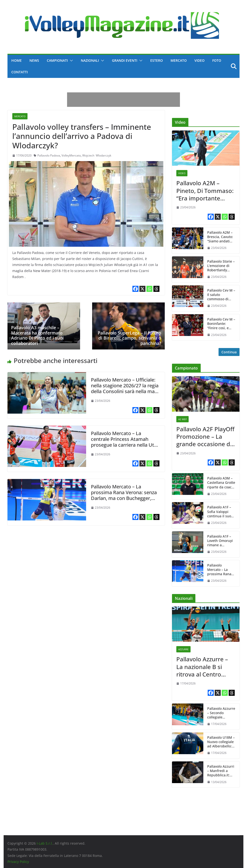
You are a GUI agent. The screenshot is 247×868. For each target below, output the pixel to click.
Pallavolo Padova (49, 155)
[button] (70, 61)
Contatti (20, 72)
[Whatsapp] (149, 289)
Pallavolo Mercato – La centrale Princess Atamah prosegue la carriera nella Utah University (125, 442)
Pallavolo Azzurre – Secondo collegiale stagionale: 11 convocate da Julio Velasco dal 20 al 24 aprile (221, 713)
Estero (157, 60)
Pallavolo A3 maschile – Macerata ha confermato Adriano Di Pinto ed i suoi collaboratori (37, 335)
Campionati (57, 60)
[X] (142, 289)
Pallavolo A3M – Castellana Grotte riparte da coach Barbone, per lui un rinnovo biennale (221, 483)
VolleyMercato (71, 155)
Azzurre (183, 649)
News (34, 60)
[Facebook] (135, 289)
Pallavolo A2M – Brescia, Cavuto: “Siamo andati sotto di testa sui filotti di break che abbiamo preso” (221, 237)
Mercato (179, 60)
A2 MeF (182, 419)
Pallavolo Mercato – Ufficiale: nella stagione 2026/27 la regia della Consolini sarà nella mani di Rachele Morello (125, 388)
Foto (217, 60)
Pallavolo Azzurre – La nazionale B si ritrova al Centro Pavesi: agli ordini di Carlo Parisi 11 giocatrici (203, 667)
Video (199, 60)
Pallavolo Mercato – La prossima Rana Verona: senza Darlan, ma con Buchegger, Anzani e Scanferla (124, 495)
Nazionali (90, 60)
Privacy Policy (18, 862)
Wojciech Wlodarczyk (97, 155)
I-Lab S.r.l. (45, 843)
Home (17, 60)
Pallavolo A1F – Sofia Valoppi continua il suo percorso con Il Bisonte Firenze (220, 512)
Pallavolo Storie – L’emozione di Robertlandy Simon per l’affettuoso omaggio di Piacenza (221, 266)
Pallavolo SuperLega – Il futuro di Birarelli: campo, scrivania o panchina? (129, 338)
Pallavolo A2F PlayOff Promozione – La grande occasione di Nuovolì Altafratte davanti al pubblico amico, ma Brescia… (205, 437)
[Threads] (156, 289)
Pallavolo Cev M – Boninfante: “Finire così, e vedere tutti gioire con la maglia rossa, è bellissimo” (221, 324)
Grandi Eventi (125, 60)
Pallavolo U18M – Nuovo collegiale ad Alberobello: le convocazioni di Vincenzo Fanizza (221, 742)
